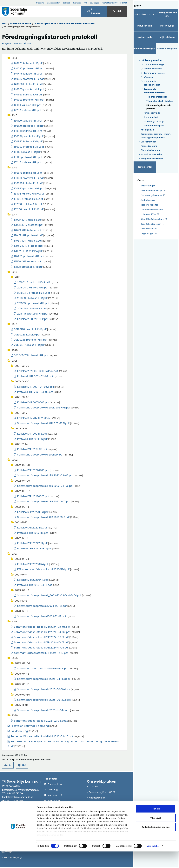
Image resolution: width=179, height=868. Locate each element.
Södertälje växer (149, 229)
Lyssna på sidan (12, 43)
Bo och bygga (167, 26)
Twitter (51, 790)
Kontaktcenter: (115, 3)
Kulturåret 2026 (148, 214)
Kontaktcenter (145, 167)
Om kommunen (147, 142)
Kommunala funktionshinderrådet (77, 24)
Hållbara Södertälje (150, 205)
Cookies (93, 787)
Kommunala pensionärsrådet (150, 83)
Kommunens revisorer (153, 73)
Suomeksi (77, 3)
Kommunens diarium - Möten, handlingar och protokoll (156, 136)
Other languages (92, 3)
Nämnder (147, 77)
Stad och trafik (145, 37)
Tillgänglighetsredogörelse (104, 803)
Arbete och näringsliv (145, 49)
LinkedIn (52, 806)
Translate (40, 3)
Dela (28, 43)
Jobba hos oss (148, 200)
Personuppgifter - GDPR (102, 792)
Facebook (53, 784)
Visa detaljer (153, 862)
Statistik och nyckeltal (150, 154)
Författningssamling (154, 121)
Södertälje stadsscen (151, 224)
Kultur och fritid (145, 26)
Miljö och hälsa (167, 37)
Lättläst (66, 3)
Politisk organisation (45, 24)
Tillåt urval (156, 834)
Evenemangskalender (151, 195)
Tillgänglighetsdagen (157, 97)
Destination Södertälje (151, 191)
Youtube (52, 801)
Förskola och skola (145, 14)
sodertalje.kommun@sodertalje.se (24, 815)
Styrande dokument (151, 150)
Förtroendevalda (152, 113)
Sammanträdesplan (154, 126)
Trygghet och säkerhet (150, 159)
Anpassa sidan (54, 3)
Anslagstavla (147, 130)
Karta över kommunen (152, 210)
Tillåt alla (156, 825)
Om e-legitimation (99, 809)
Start (5, 24)
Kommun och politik (21, 24)
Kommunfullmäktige (152, 65)
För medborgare (147, 146)
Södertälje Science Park (152, 219)
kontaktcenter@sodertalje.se (17, 797)
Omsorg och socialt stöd (167, 14)
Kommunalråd (151, 117)
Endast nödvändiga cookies (156, 844)
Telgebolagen (147, 234)
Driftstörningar (148, 186)
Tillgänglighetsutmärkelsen (159, 101)
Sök (117, 11)
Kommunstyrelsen (151, 69)
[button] (8, 765)
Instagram (53, 795)
